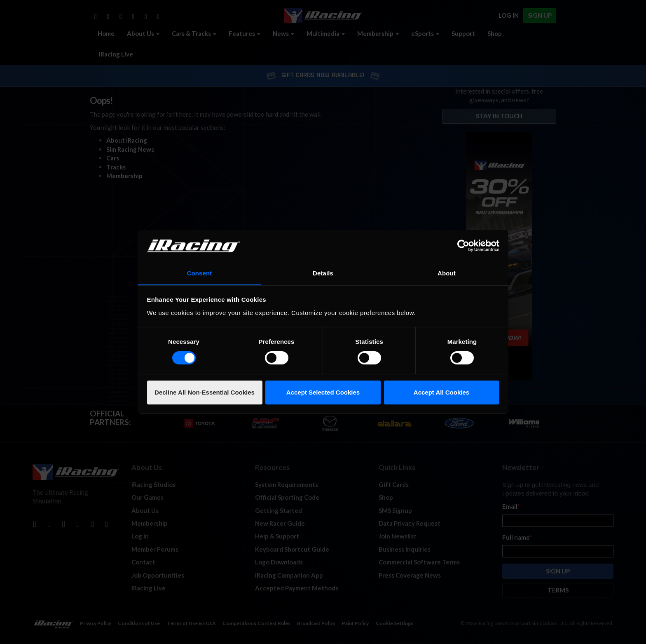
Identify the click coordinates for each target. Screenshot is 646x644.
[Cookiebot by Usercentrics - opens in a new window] (463, 246)
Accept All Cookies (441, 392)
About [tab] (447, 273)
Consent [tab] (200, 273)
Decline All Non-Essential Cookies (205, 392)
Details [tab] (323, 273)
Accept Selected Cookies (323, 392)
